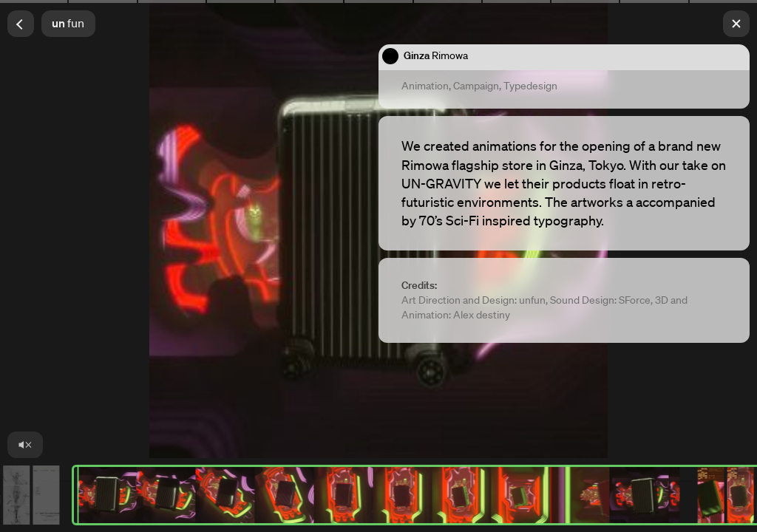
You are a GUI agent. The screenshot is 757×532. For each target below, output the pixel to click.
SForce (635, 300)
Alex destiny (482, 315)
